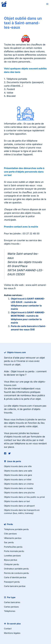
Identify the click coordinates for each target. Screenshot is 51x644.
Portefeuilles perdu (13, 547)
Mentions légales (12, 633)
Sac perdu (9, 542)
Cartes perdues (11, 607)
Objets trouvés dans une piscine (19, 493)
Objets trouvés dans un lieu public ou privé (24, 497)
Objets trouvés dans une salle (18, 471)
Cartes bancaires (12, 602)
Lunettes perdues (12, 556)
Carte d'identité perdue (15, 577)
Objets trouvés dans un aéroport (19, 506)
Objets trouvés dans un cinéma (19, 484)
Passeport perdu (12, 582)
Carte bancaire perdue (15, 586)
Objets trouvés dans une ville (18, 466)
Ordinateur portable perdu (16, 569)
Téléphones (10, 611)
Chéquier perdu (12, 564)
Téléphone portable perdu (16, 529)
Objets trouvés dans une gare (18, 475)
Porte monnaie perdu (14, 551)
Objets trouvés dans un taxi (17, 501)
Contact (8, 629)
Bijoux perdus (11, 560)
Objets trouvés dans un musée (18, 488)
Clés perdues (10, 534)
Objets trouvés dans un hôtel (18, 479)
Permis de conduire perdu (16, 573)
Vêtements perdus (13, 538)
